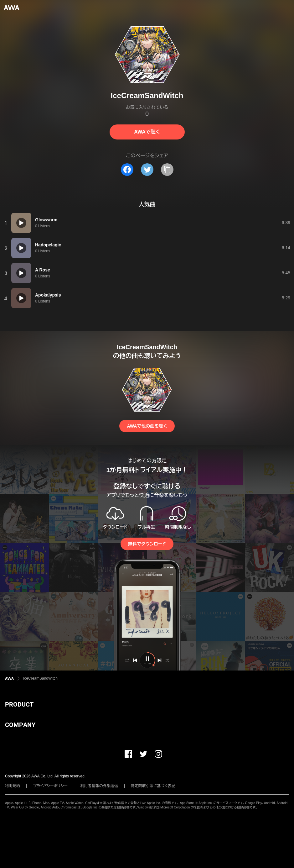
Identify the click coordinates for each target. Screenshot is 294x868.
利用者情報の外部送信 (99, 786)
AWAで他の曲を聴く (147, 426)
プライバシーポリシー (50, 786)
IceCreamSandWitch (40, 678)
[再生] (21, 223)
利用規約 (13, 786)
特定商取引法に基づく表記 (153, 786)
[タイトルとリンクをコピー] (167, 170)
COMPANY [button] (20, 725)
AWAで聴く (147, 132)
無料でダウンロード (147, 544)
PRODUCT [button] (19, 704)
